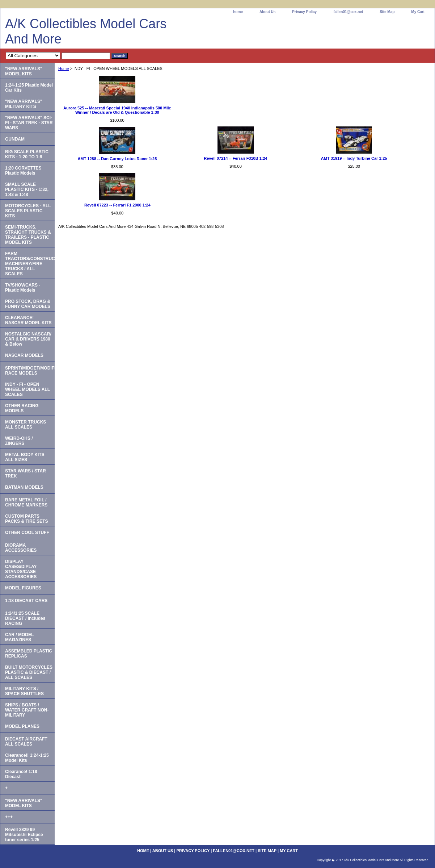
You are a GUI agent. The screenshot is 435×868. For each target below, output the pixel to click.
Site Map (387, 12)
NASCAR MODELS (24, 355)
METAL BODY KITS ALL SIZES (25, 457)
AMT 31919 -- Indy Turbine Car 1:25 (354, 158)
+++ (9, 817)
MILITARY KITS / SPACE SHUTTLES (24, 691)
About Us (267, 12)
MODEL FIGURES (23, 588)
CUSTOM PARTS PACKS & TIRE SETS (26, 519)
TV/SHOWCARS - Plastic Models (23, 288)
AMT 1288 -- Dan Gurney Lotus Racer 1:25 (117, 159)
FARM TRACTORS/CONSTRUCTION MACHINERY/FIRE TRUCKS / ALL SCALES (30, 264)
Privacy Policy (304, 12)
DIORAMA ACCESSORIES (21, 548)
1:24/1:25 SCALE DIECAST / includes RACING (25, 618)
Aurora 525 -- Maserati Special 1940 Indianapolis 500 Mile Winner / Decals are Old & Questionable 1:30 (117, 110)
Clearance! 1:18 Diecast (21, 774)
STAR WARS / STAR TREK (26, 473)
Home (64, 68)
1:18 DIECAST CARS (26, 601)
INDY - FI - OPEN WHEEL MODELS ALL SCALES (28, 389)
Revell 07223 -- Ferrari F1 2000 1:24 (117, 205)
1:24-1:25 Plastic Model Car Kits (29, 88)
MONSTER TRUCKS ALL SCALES (26, 425)
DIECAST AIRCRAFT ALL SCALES (26, 742)
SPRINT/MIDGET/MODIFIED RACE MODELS (30, 371)
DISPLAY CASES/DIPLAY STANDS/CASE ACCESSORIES (21, 569)
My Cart (418, 12)
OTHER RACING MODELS (22, 408)
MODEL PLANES (22, 726)
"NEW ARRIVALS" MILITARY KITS (24, 104)
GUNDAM (15, 139)
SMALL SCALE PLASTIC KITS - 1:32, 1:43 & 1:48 (27, 189)
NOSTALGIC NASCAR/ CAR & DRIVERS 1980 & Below (28, 339)
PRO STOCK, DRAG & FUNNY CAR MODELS (28, 304)
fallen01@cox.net (348, 12)
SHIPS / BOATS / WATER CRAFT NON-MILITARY (27, 710)
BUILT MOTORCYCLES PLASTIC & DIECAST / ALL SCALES (29, 672)
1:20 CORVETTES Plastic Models (23, 171)
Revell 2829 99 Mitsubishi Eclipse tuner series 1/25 (24, 835)
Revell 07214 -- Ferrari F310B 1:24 (236, 158)
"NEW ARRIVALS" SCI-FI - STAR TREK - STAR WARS (29, 123)
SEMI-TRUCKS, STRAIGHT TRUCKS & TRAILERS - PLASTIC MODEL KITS (28, 235)
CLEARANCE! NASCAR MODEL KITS (28, 320)
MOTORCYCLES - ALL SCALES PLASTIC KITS (28, 211)
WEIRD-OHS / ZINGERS (19, 441)
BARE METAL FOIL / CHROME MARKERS (26, 502)
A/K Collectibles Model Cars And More (86, 31)
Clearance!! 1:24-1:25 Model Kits (27, 758)
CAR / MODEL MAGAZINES (19, 637)
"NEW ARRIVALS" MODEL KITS (24, 71)
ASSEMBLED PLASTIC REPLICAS (29, 654)
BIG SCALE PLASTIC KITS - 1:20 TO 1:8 (27, 154)
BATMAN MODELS (24, 487)
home (238, 12)
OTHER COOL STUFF (27, 533)
